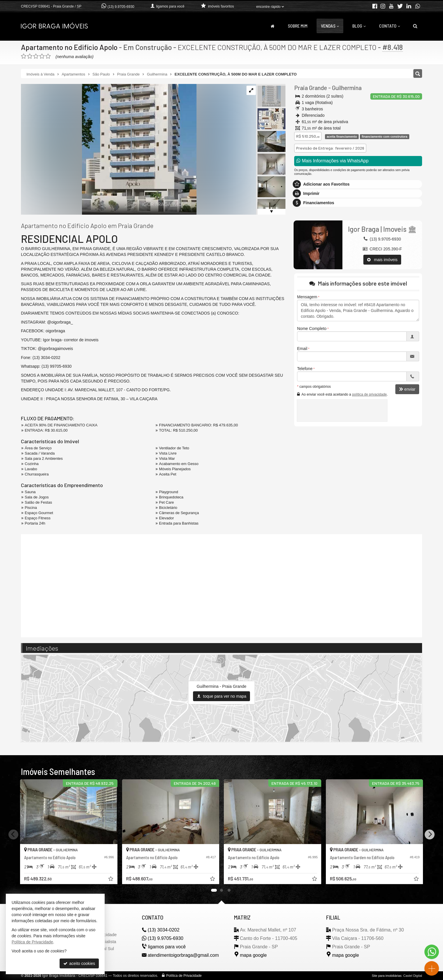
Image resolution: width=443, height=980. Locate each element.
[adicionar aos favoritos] (111, 880)
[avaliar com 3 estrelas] (36, 56)
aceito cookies (79, 963)
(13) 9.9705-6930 (121, 7)
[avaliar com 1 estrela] (24, 56)
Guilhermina (347, 88)
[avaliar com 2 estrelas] (30, 56)
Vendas (330, 26)
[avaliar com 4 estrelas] (42, 56)
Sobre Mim (298, 26)
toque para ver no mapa (222, 696)
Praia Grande (311, 88)
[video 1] (222, 585)
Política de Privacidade (184, 976)
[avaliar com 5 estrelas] (48, 56)
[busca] (415, 26)
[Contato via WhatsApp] (432, 952)
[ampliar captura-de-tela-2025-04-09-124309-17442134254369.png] (109, 149)
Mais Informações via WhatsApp (333, 161)
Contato (390, 26)
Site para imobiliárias (387, 976)
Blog (359, 26)
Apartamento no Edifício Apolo (69, 47)
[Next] (430, 834)
